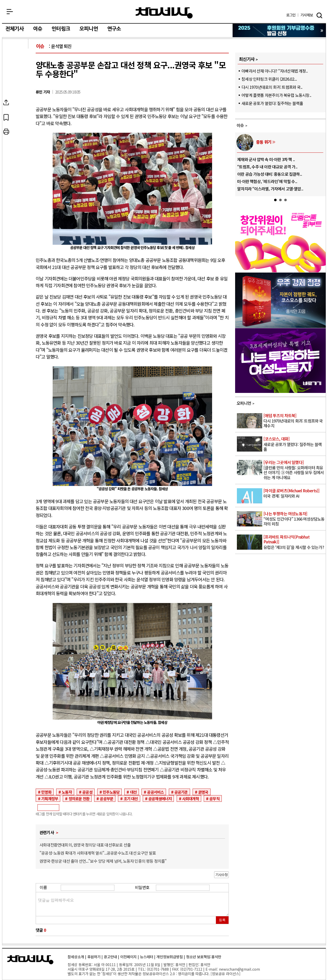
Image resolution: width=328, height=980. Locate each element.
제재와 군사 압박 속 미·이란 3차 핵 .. (266, 159)
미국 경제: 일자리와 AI (294, 494)
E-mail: (212, 969)
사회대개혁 (191, 798)
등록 (222, 920)
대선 (133, 792)
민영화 (46, 792)
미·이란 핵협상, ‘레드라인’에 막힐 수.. (267, 181)
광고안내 (110, 957)
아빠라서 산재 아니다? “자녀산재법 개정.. (274, 71)
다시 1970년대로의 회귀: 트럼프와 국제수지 (294, 421)
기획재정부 (50, 798)
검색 (319, 15)
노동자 (67, 792)
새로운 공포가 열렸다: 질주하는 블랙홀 (272, 103)
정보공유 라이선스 (225, 974)
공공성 (87, 792)
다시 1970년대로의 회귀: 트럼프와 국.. (272, 87)
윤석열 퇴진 (61, 46)
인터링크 (61, 29)
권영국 (203, 792)
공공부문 (106, 798)
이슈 (38, 29)
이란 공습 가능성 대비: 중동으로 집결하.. (270, 174)
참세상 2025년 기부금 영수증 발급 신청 (280, 30)
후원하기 (94, 957)
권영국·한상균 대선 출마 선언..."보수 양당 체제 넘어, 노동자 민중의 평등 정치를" (103, 861)
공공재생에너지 (160, 798)
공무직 (214, 798)
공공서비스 (155, 792)
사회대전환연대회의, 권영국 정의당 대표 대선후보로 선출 (85, 845)
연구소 (114, 29)
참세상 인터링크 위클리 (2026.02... (269, 79)
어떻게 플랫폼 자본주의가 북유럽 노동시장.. (276, 95)
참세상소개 (76, 957)
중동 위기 (264, 142)
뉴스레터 (147, 957)
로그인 (291, 15)
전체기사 (15, 29)
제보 (307, 15)
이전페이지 (128, 957)
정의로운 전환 (79, 798)
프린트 (19, 132)
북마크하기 (19, 117)
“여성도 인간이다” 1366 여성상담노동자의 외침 (294, 519)
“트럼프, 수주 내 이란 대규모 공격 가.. (267, 167)
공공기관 (181, 792)
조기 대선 (131, 798)
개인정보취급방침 (170, 957)
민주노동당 (111, 792)
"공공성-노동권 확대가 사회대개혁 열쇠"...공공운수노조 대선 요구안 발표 (98, 853)
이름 (43, 887)
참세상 (164, 13)
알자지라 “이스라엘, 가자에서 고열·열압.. (270, 189)
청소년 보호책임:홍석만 (204, 957)
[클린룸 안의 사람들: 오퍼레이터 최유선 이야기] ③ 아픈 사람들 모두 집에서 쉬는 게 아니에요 (294, 470)
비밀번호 (142, 887)
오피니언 (89, 29)
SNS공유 (19, 103)
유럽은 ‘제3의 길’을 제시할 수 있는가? (294, 542)
